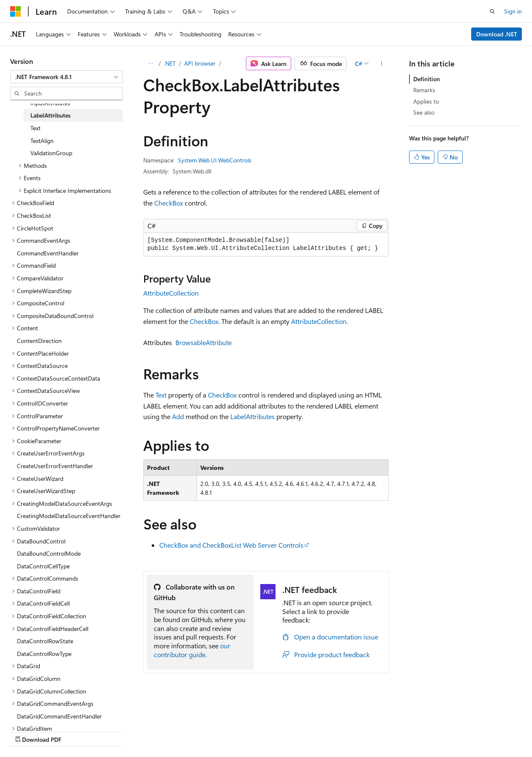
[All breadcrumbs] (151, 63)
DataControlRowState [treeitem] (45, 641)
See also (424, 112)
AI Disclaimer (27, 731)
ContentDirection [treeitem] (39, 341)
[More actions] (381, 63)
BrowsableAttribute (203, 342)
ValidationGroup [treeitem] (51, 153)
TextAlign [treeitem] (42, 141)
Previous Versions (77, 731)
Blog (115, 731)
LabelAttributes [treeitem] (50, 115)
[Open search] (492, 11)
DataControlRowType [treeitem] (44, 654)
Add (178, 416)
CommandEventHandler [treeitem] (48, 253)
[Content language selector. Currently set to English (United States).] (49, 711)
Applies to (426, 101)
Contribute (151, 731)
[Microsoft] (16, 11)
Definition (427, 79)
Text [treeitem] (35, 128)
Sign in (513, 11)
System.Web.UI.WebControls (215, 160)
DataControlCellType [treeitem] (43, 566)
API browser (200, 63)
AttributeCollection (171, 293)
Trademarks (268, 731)
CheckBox (169, 203)
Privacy (185, 731)
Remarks (424, 90)
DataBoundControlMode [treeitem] (49, 553)
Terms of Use (227, 731)
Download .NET (497, 34)
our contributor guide (192, 650)
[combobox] (67, 77)
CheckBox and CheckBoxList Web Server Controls (231, 545)
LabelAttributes (252, 416)
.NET (170, 63)
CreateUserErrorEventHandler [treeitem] (55, 466)
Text (161, 395)
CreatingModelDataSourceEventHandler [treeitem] (69, 516)
